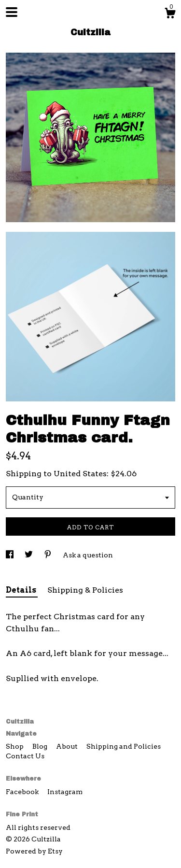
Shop (15, 746)
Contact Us (25, 756)
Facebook (23, 792)
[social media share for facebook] (10, 555)
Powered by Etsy (34, 851)
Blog (41, 746)
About (68, 746)
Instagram (65, 792)
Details (22, 590)
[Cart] (170, 14)
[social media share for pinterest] (49, 555)
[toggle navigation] (12, 12)
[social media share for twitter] (29, 555)
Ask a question (88, 555)
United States (80, 474)
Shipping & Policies (85, 590)
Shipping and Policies (124, 746)
